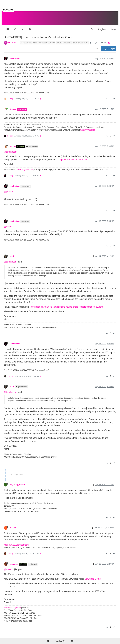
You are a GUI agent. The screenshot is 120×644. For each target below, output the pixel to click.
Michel (13, 146)
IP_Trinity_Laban (17, 485)
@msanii (33, 564)
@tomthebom (32, 147)
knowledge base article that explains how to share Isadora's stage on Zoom (66, 307)
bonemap (14, 564)
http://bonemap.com (12, 608)
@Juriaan (26, 186)
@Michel (25, 221)
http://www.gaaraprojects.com (16, 545)
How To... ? (14, 43)
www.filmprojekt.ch (25, 170)
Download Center (93, 579)
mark (12, 256)
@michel (8, 227)
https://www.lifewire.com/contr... (74, 160)
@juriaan (8, 192)
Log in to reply (109, 49)
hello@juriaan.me (88, 130)
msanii (13, 528)
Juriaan (13, 109)
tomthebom (15, 58)
